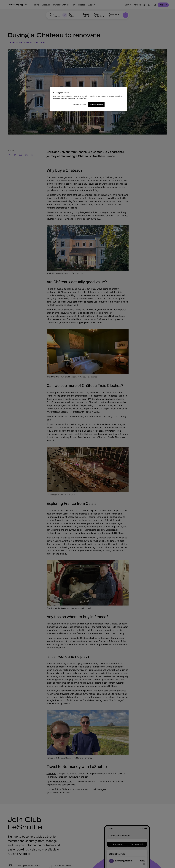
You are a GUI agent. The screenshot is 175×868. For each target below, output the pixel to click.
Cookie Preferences (79, 104)
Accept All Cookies (96, 104)
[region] (88, 99)
